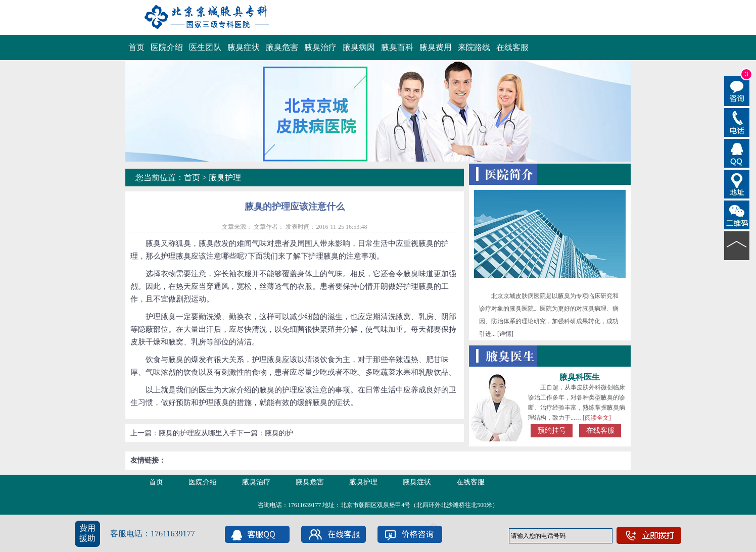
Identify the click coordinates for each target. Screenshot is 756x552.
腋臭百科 (397, 47)
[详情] (505, 334)
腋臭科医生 (580, 377)
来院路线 (474, 47)
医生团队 (205, 47)
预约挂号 (552, 431)
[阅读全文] (597, 418)
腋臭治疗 (320, 47)
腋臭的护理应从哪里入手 (198, 433)
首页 (136, 47)
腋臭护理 (225, 178)
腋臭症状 (244, 47)
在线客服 (512, 47)
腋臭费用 (436, 47)
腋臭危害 (282, 47)
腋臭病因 (359, 47)
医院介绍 (167, 47)
